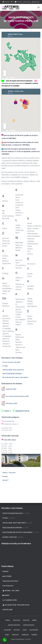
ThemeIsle (28, 639)
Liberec (34, 620)
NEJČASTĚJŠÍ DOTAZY (10, 581)
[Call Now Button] (5, 640)
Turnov (8, 620)
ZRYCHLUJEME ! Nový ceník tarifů (13, 370)
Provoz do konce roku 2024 (11, 362)
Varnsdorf (25, 635)
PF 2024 (5, 366)
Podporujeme (7, 610)
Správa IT (5, 480)
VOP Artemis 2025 (11, 404)
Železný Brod (34, 630)
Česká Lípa (15, 635)
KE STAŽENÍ (7, 576)
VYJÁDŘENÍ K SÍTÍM (10, 600)
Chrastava (17, 620)
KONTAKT (5, 572)
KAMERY (6, 595)
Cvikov (25, 630)
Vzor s (6, 396)
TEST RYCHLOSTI (8, 586)
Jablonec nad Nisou (14, 625)
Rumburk (34, 635)
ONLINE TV (6, 411)
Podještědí (7, 630)
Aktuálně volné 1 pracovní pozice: (16, 605)
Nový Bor (17, 630)
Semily (7, 635)
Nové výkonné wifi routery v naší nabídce (15, 377)
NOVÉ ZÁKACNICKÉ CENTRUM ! (12, 374)
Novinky (5, 476)
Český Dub (26, 620)
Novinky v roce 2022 (10, 537)
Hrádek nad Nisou (29, 625)
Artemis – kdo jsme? (9, 473)
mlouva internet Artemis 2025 (19, 396)
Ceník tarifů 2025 (11, 389)
